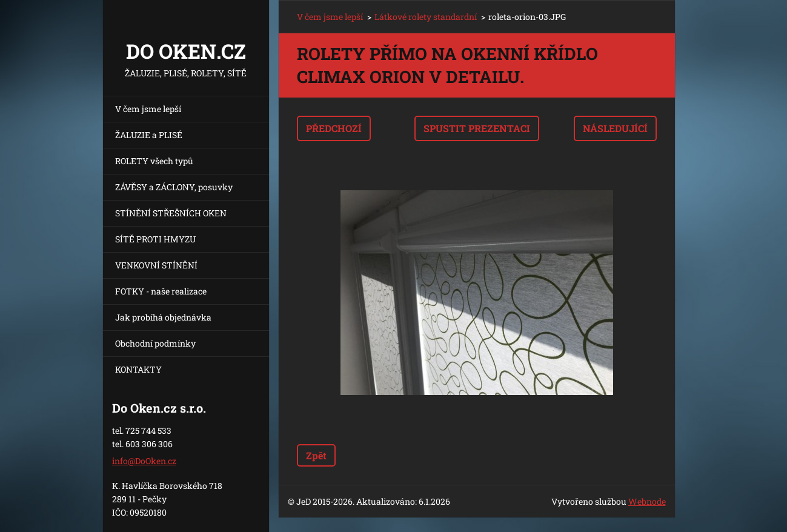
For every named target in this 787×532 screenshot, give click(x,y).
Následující (615, 128)
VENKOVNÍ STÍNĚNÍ (156, 265)
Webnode (647, 501)
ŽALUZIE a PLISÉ (149, 135)
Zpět (316, 455)
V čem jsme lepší (148, 109)
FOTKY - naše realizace (161, 291)
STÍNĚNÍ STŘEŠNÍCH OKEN (171, 213)
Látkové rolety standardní (426, 17)
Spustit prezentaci (477, 128)
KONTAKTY (138, 369)
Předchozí (334, 128)
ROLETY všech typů (154, 161)
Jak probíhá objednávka (163, 317)
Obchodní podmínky (155, 343)
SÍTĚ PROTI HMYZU (155, 239)
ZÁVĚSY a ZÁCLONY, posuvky (174, 187)
